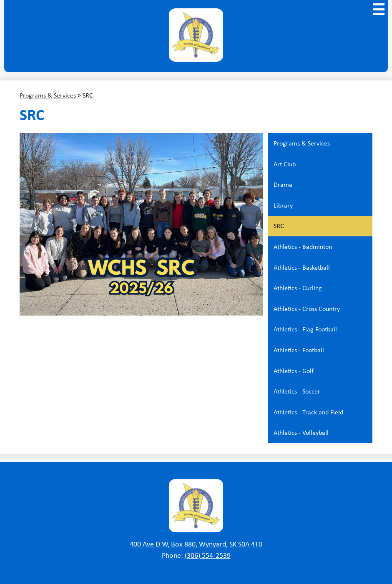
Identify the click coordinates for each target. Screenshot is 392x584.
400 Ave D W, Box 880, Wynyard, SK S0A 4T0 (196, 544)
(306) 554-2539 (208, 555)
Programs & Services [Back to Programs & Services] (48, 95)
